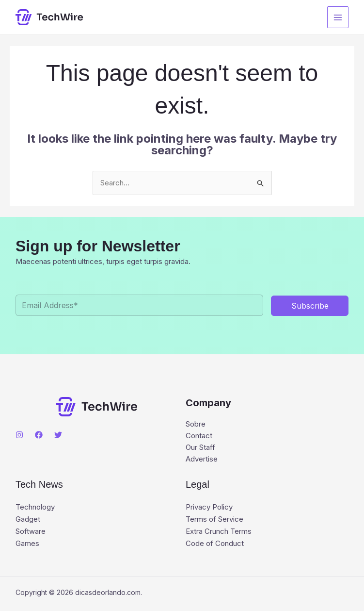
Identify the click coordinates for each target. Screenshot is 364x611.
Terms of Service (214, 519)
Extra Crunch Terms (219, 530)
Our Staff (200, 447)
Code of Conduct (215, 542)
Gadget (28, 519)
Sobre (196, 424)
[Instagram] (19, 435)
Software (31, 530)
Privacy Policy (209, 507)
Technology (35, 507)
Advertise (202, 459)
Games (27, 542)
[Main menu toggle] (338, 17)
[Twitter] (58, 435)
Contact (199, 436)
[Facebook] (39, 435)
